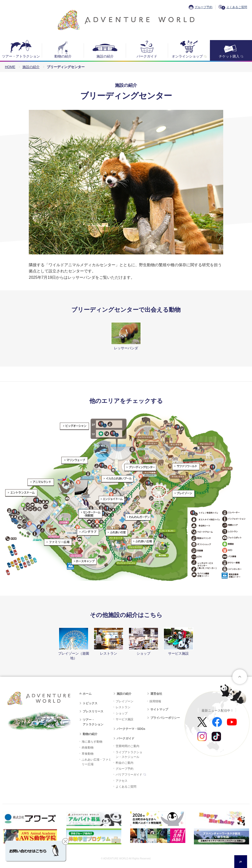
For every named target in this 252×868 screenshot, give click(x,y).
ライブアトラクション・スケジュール (129, 755)
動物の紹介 (63, 56)
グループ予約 (204, 7)
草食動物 (88, 754)
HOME (10, 67)
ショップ (122, 713)
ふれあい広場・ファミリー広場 (96, 762)
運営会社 (156, 694)
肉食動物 (88, 748)
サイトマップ (159, 709)
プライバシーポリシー (165, 718)
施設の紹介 (105, 56)
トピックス (90, 703)
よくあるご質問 (237, 7)
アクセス (122, 781)
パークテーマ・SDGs (131, 729)
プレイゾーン (125, 701)
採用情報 (155, 701)
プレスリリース (93, 711)
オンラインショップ (187, 56)
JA (241, 861)
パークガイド (147, 56)
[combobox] (241, 862)
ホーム (87, 694)
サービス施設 (125, 719)
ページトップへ (240, 677)
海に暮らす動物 (92, 742)
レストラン (123, 707)
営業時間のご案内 (127, 746)
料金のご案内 (125, 763)
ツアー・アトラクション (21, 56)
